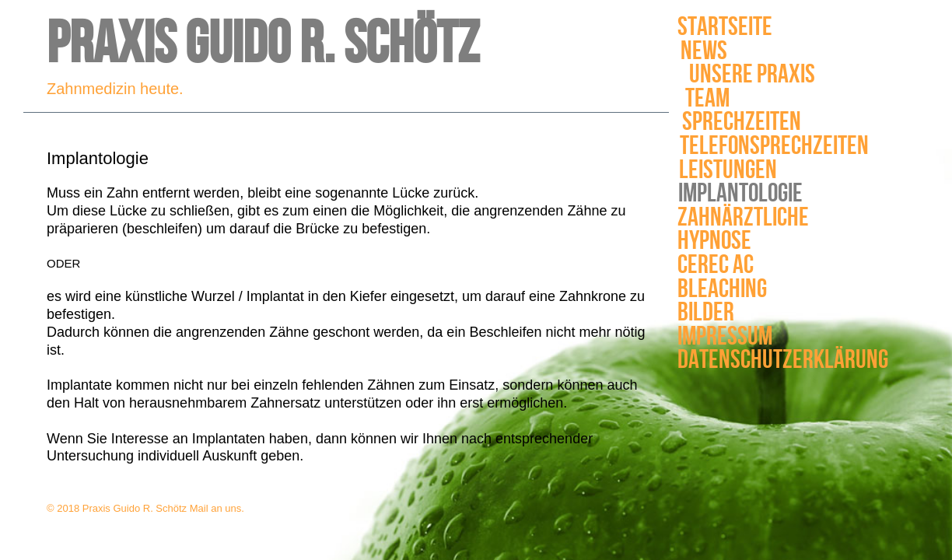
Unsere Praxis (751, 75)
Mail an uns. (217, 508)
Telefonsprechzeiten (767, 147)
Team (704, 99)
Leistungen (726, 171)
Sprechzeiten (739, 122)
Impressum (707, 337)
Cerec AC (713, 266)
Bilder (693, 313)
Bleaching (714, 290)
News (709, 52)
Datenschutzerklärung (756, 360)
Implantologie (740, 194)
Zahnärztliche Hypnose (743, 230)
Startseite (725, 28)
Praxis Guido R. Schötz (263, 45)
